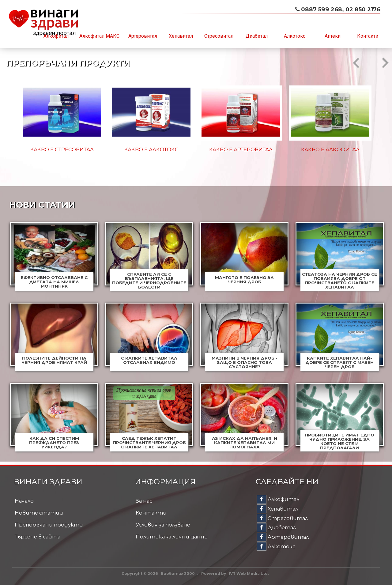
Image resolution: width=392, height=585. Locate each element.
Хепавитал (181, 36)
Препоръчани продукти (49, 525)
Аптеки (333, 36)
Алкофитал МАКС (99, 36)
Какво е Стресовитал (62, 149)
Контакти (368, 36)
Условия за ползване (163, 525)
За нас (144, 501)
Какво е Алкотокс (151, 149)
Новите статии (39, 513)
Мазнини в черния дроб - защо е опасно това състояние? (245, 362)
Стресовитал (219, 36)
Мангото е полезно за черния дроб (244, 280)
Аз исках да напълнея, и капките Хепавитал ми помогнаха (245, 443)
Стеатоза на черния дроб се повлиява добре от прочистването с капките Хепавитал (339, 281)
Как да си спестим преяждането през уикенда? (54, 443)
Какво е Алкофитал (330, 149)
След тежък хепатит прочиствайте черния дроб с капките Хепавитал (149, 443)
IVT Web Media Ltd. (249, 574)
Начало (24, 501)
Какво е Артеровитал (241, 149)
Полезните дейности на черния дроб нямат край (54, 360)
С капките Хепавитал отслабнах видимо (149, 360)
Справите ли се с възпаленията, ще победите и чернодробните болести (149, 281)
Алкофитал (56, 36)
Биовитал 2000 (178, 574)
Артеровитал (143, 36)
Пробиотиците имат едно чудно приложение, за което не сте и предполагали (339, 441)
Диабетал (257, 36)
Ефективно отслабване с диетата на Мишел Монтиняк (54, 282)
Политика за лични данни (172, 537)
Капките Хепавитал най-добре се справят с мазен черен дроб (339, 362)
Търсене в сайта (38, 537)
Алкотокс (295, 36)
